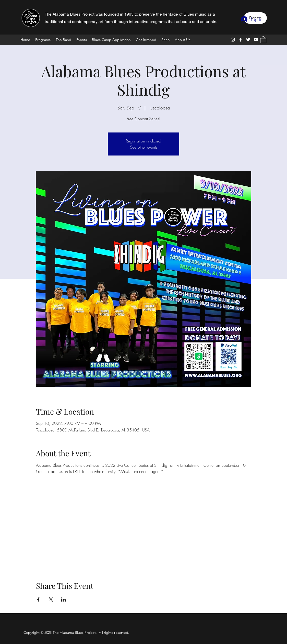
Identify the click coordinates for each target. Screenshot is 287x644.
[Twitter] (248, 40)
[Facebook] (241, 40)
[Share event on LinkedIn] (63, 599)
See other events (144, 147)
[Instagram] (233, 40)
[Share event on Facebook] (38, 599)
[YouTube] (256, 40)
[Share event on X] (51, 599)
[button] (263, 40)
